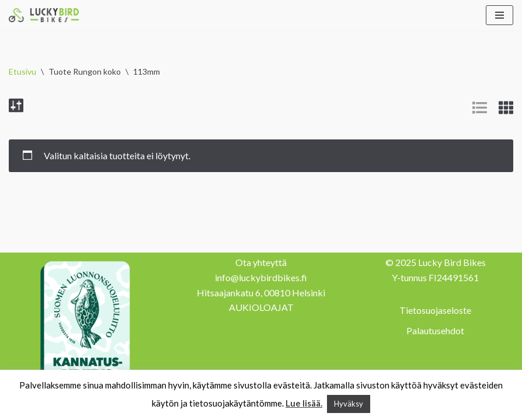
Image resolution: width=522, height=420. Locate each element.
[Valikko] (500, 15)
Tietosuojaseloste (435, 310)
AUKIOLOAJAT (261, 307)
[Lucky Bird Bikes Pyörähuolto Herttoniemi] (44, 15)
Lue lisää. (304, 403)
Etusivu (22, 71)
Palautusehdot (435, 330)
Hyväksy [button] (349, 404)
